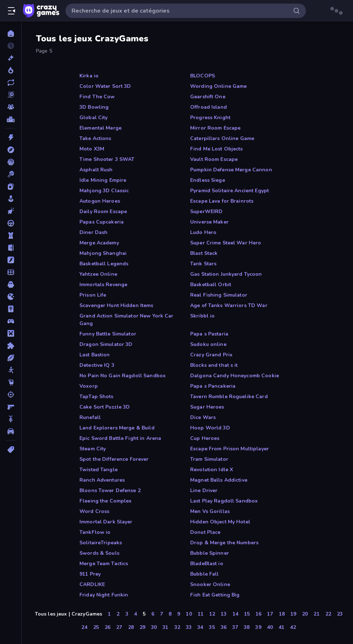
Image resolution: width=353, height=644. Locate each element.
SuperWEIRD (206, 211)
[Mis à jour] (11, 82)
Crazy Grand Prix (211, 355)
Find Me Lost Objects (217, 149)
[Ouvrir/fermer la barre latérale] (12, 11)
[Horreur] (11, 284)
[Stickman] (11, 370)
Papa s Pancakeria (213, 386)
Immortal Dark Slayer (106, 522)
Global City (93, 118)
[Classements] (11, 119)
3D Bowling (94, 107)
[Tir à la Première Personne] (11, 407)
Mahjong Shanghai (103, 253)
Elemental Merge (100, 128)
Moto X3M (92, 149)
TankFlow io (95, 532)
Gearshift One (208, 97)
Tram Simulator (209, 459)
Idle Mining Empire (103, 180)
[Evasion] (11, 248)
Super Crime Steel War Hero (226, 243)
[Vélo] (11, 419)
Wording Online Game (219, 86)
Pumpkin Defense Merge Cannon (231, 170)
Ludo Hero (203, 232)
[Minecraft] (11, 333)
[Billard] (11, 174)
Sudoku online (208, 344)
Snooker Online (210, 584)
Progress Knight (210, 118)
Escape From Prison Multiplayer (230, 449)
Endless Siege (208, 180)
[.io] (11, 297)
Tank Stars (203, 264)
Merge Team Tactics (104, 564)
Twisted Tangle (98, 470)
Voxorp (89, 386)
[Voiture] (11, 431)
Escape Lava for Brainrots (222, 201)
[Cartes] (11, 186)
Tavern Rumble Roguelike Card (229, 397)
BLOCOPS (203, 76)
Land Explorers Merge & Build (117, 428)
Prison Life (93, 295)
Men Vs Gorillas (210, 511)
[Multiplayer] (11, 107)
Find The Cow (97, 97)
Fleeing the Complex (106, 501)
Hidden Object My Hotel (220, 522)
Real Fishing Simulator (219, 295)
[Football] (11, 272)
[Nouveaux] (11, 58)
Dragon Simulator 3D (106, 344)
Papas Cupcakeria (102, 222)
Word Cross (94, 511)
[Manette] (11, 321)
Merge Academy (99, 243)
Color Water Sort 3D (105, 86)
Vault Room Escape (214, 159)
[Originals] (11, 95)
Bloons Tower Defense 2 (110, 490)
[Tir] (11, 395)
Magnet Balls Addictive (219, 480)
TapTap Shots (97, 397)
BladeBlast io (207, 564)
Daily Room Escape (103, 211)
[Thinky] (11, 382)
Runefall (90, 417)
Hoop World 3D (210, 428)
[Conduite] (11, 223)
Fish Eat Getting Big (215, 595)
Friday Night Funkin (104, 595)
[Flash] (11, 260)
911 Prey (90, 574)
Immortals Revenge (103, 285)
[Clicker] (11, 211)
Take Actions (95, 138)
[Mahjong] (11, 309)
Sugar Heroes (207, 407)
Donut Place (205, 532)
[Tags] (11, 450)
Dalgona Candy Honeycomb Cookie (235, 376)
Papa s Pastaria (209, 334)
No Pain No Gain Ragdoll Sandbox (123, 376)
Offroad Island (208, 107)
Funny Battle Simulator (108, 334)
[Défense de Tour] (11, 235)
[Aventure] (11, 150)
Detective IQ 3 (97, 365)
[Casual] (11, 199)
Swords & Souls (99, 553)
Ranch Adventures (102, 480)
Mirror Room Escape (215, 128)
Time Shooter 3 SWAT (107, 159)
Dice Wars (203, 417)
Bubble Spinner (210, 553)
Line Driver (204, 490)
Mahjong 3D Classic (104, 191)
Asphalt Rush (96, 170)
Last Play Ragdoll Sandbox (224, 501)
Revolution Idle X (212, 470)
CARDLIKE (92, 584)
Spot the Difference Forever (114, 459)
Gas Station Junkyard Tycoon (226, 274)
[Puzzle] (11, 346)
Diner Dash (93, 232)
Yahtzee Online (98, 274)
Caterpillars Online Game (222, 138)
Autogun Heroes (100, 201)
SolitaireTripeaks (101, 543)
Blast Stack (204, 253)
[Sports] (11, 358)
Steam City (93, 449)
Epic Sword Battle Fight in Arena (120, 438)
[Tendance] (11, 70)
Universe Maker (209, 222)
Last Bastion (95, 355)
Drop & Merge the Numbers (224, 543)
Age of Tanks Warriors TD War (229, 305)
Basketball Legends (104, 264)
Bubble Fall (204, 574)
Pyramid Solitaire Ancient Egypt (230, 191)
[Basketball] (11, 162)
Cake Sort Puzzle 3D (105, 407)
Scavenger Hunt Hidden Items (116, 305)
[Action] (11, 138)
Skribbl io (202, 316)
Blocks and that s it (214, 365)
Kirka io (89, 76)
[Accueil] (11, 33)
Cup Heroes (205, 438)
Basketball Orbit (211, 285)
